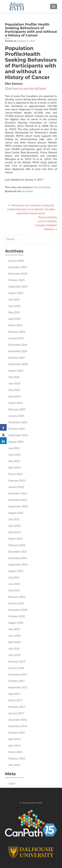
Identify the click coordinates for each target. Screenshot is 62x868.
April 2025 (14, 319)
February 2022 (17, 545)
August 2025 (16, 293)
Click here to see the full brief (25, 88)
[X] (3, 434)
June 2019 (14, 655)
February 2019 (17, 661)
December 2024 (18, 345)
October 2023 (16, 429)
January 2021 (16, 603)
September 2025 (18, 286)
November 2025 (18, 273)
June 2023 (14, 454)
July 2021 (14, 577)
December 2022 (18, 493)
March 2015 (15, 752)
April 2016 (14, 739)
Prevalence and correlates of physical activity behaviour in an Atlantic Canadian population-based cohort (31, 209)
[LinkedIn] (3, 441)
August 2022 (16, 513)
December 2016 (18, 720)
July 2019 (14, 648)
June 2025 (14, 306)
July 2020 (14, 629)
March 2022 (15, 539)
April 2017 (14, 694)
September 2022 (18, 506)
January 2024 (16, 416)
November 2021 (18, 558)
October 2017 (16, 681)
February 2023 (17, 480)
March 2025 (15, 325)
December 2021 (18, 551)
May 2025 (14, 312)
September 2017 (18, 687)
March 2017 (15, 700)
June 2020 (14, 635)
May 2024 (14, 390)
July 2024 (14, 377)
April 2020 (14, 642)
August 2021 (16, 571)
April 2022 (14, 532)
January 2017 (16, 713)
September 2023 (18, 435)
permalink (27, 191)
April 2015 (14, 745)
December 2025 (18, 267)
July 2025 (14, 299)
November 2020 (18, 610)
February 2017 (17, 707)
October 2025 (16, 280)
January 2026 (16, 261)
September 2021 (18, 564)
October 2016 (16, 732)
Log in (12, 783)
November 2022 (18, 500)
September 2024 (18, 364)
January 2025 (16, 338)
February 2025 (17, 332)
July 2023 (14, 448)
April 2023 (14, 467)
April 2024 (14, 396)
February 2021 (17, 597)
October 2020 (16, 616)
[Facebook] (3, 427)
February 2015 (17, 758)
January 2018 (16, 668)
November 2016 (18, 726)
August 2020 (16, 623)
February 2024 (17, 409)
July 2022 (14, 519)
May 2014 (14, 765)
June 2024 (14, 383)
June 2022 (14, 526)
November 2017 (18, 674)
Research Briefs (42, 187)
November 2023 (18, 422)
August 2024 (16, 370)
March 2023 (15, 474)
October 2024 (16, 357)
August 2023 (16, 442)
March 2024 (15, 403)
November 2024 (18, 351)
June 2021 (14, 584)
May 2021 (14, 590)
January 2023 (16, 487)
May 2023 (14, 461)
